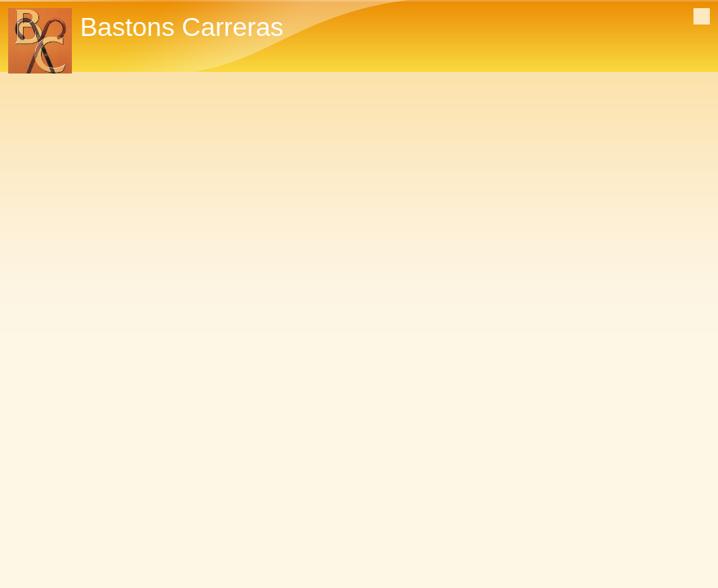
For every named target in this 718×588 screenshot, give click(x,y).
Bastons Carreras (182, 27)
